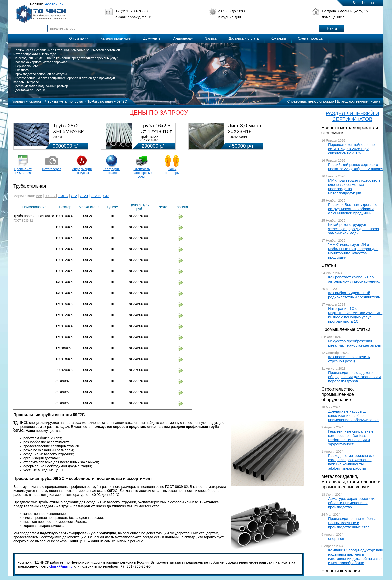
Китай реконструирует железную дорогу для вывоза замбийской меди (354, 229)
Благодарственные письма (359, 101)
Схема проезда (310, 38)
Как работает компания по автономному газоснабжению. (354, 279)
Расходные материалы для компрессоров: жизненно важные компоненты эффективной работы (352, 462)
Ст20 (84, 196)
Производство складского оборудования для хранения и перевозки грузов (355, 377)
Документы (152, 38)
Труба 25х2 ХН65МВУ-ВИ (69, 129)
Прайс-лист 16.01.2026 (23, 171)
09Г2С (51, 196)
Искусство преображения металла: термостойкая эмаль (355, 343)
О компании (79, 38)
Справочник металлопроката (311, 101)
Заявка (211, 38)
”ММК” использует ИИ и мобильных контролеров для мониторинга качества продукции (353, 251)
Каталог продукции (116, 38)
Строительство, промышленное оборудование (338, 394)
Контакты (278, 38)
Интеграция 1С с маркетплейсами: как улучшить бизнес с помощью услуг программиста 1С (355, 315)
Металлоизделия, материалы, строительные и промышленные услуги (351, 482)
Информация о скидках (82, 171)
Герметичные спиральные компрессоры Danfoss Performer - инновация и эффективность (351, 438)
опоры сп (336, 538)
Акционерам (183, 38)
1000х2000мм (237, 137)
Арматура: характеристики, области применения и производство (352, 503)
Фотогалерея (52, 169)
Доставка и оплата (244, 38)
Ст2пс (96, 196)
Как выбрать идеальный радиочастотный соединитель (354, 295)
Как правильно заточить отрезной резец (349, 359)
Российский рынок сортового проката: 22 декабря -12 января (356, 167)
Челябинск (54, 4)
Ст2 (74, 196)
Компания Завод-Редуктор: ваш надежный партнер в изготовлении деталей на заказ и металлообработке (356, 556)
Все (39, 196)
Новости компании (341, 571)
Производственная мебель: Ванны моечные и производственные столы (352, 523)
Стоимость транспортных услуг (142, 173)
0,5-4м (57, 137)
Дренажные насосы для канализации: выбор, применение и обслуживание (353, 415)
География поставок (112, 171)
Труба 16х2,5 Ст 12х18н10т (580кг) (156, 131)
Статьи (329, 265)
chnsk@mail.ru (61, 566)
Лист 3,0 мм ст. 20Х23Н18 (245, 129)
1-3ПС (63, 196)
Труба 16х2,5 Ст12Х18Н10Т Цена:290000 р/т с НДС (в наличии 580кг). (157, 142)
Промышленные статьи (346, 329)
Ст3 (106, 196)
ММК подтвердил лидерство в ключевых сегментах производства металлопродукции (354, 187)
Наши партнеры (172, 171)
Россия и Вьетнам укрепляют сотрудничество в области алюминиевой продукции (354, 209)
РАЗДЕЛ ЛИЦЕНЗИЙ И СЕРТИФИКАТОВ (352, 116)
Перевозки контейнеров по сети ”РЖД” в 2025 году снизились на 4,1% (351, 149)
